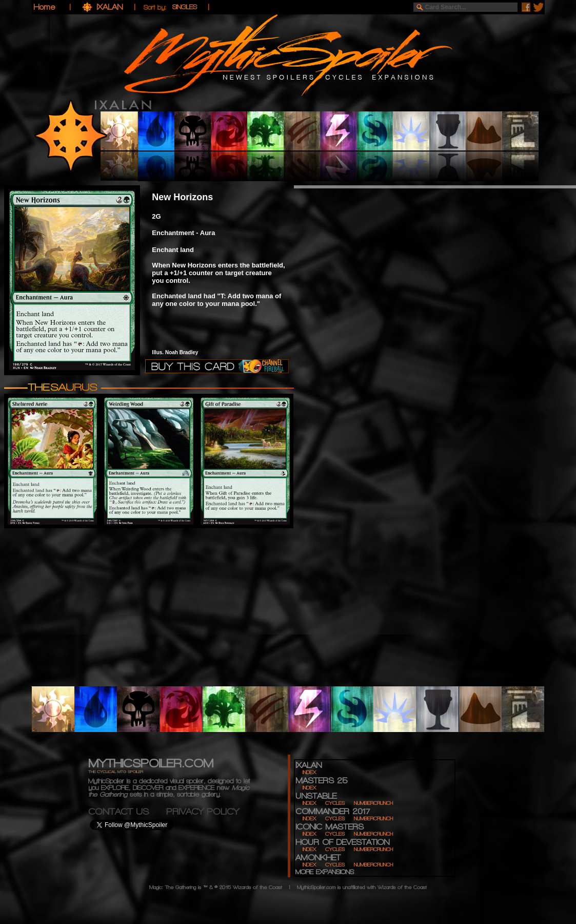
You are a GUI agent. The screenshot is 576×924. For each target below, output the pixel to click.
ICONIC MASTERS (330, 827)
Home (44, 7)
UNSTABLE (316, 796)
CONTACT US (127, 811)
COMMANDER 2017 (333, 811)
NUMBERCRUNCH (373, 803)
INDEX (309, 772)
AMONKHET (318, 858)
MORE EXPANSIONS (325, 872)
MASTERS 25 (321, 781)
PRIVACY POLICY (203, 811)
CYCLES (335, 803)
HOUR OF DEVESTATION (342, 842)
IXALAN (111, 7)
